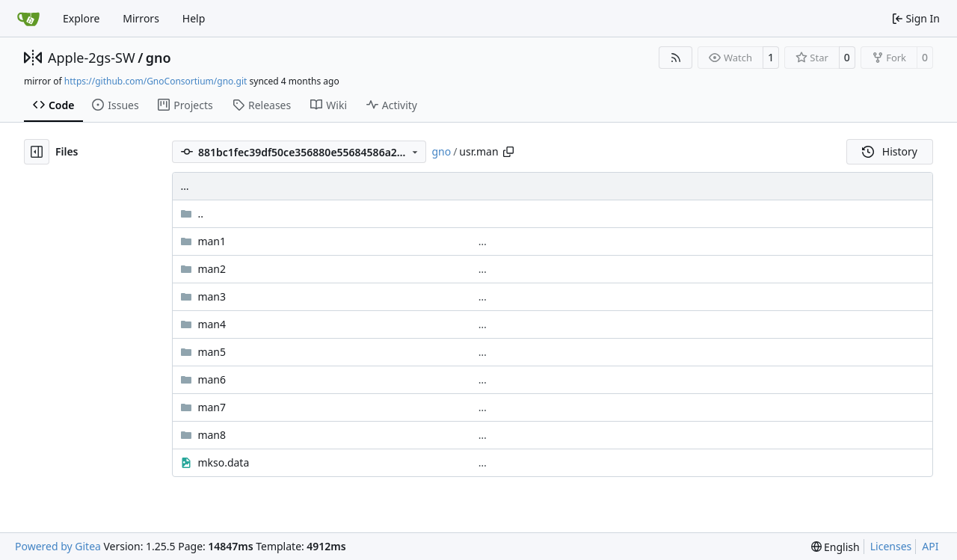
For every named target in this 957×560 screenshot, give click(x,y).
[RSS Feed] (676, 58)
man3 (212, 296)
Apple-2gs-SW (92, 58)
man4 (212, 324)
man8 (212, 435)
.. (192, 213)
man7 (212, 407)
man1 (212, 241)
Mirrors (141, 18)
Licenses (891, 546)
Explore (81, 18)
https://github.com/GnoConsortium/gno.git (156, 81)
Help (194, 18)
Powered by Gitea (58, 546)
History (890, 151)
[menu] (836, 547)
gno (159, 58)
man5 (212, 352)
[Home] (28, 19)
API (930, 546)
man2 (212, 269)
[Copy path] (508, 152)
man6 (212, 379)
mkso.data (223, 462)
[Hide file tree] (37, 152)
